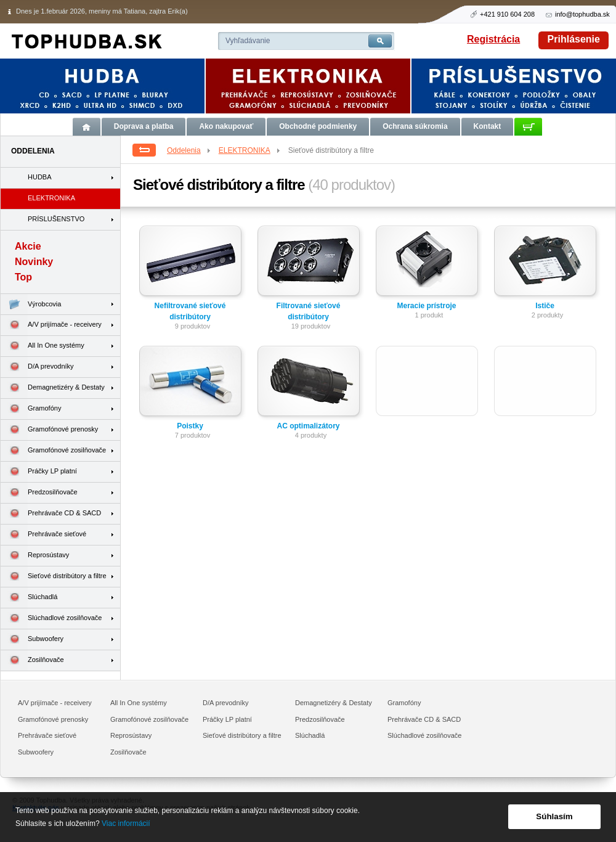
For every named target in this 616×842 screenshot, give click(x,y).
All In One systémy (43, 346)
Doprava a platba (144, 126)
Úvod (87, 127)
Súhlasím (554, 816)
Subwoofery (32, 640)
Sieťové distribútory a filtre (54, 577)
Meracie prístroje (426, 306)
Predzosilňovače (39, 493)
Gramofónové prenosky (49, 430)
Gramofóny (31, 409)
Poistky (190, 426)
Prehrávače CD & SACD (51, 514)
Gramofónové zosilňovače (53, 451)
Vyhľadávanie (248, 41)
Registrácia (493, 39)
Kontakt (488, 126)
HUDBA (40, 177)
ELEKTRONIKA (250, 150)
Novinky (34, 262)
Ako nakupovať (226, 126)
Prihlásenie (574, 39)
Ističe (545, 306)
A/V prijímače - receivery (51, 325)
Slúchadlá (29, 598)
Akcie (28, 246)
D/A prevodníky (37, 367)
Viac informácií (126, 824)
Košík (528, 127)
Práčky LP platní (39, 472)
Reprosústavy (35, 556)
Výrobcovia (31, 304)
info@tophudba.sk (582, 14)
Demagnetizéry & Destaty (53, 388)
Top (23, 277)
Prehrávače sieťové (43, 535)
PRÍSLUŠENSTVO (56, 219)
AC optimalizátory (308, 426)
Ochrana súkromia (415, 126)
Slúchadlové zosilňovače (51, 619)
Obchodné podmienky (318, 126)
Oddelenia (189, 150)
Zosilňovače (32, 660)
